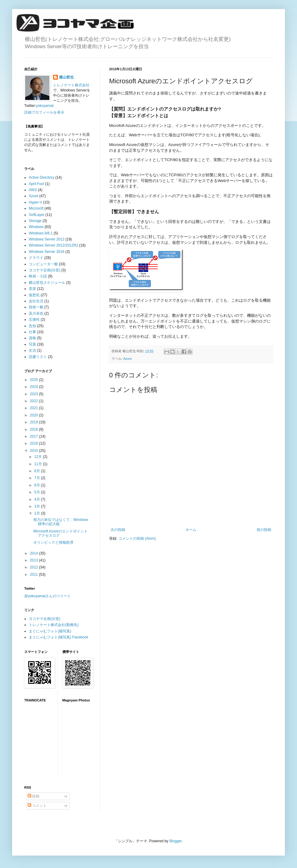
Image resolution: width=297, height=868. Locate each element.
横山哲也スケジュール (47, 283)
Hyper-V (35, 202)
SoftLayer (37, 215)
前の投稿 (264, 530)
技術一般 (36, 307)
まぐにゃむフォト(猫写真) (50, 631)
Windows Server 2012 (47, 239)
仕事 (32, 332)
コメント (37, 806)
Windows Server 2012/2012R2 (53, 245)
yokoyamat (45, 106)
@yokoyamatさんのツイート (48, 596)
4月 (38, 499)
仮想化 (34, 295)
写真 (32, 344)
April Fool (37, 184)
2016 (35, 443)
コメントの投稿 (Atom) (137, 538)
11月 (39, 464)
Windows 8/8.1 (41, 233)
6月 (38, 485)
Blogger (176, 841)
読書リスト (38, 357)
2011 (35, 575)
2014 (35, 553)
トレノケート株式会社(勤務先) (54, 625)
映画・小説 (38, 276)
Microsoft (36, 208)
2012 (35, 567)
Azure (128, 359)
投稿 (33, 796)
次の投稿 (118, 530)
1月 (38, 513)
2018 (35, 429)
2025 (35, 380)
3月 (38, 506)
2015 (35, 451)
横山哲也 (66, 77)
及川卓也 (36, 313)
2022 (35, 401)
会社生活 (36, 301)
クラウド (36, 258)
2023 (35, 394)
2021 (35, 408)
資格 (32, 338)
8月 (38, 471)
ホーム (191, 530)
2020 (35, 415)
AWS (33, 190)
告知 (32, 326)
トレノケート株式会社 (71, 85)
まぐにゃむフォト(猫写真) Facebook (58, 637)
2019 (35, 422)
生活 (32, 350)
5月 (38, 492)
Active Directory (42, 177)
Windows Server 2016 (47, 252)
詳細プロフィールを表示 (44, 112)
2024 (35, 387)
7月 (38, 478)
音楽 (32, 289)
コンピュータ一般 (43, 264)
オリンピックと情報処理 (53, 542)
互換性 (34, 320)
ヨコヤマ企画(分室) (45, 270)
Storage (35, 221)
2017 (35, 436)
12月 (39, 457)
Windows (36, 227)
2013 (35, 560)
